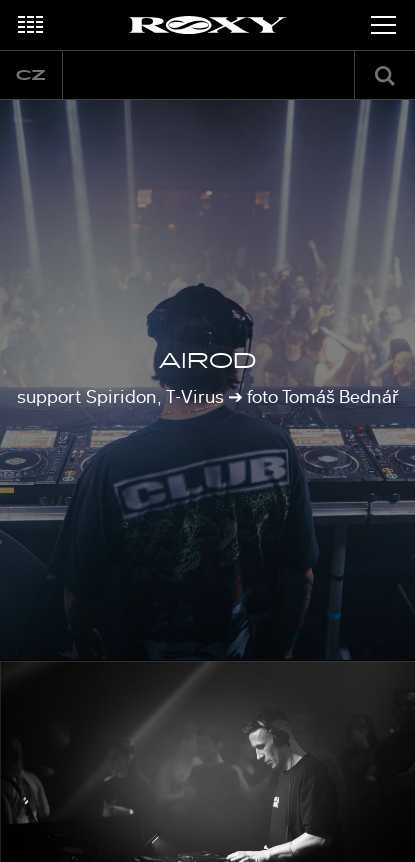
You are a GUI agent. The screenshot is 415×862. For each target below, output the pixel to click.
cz (31, 75)
